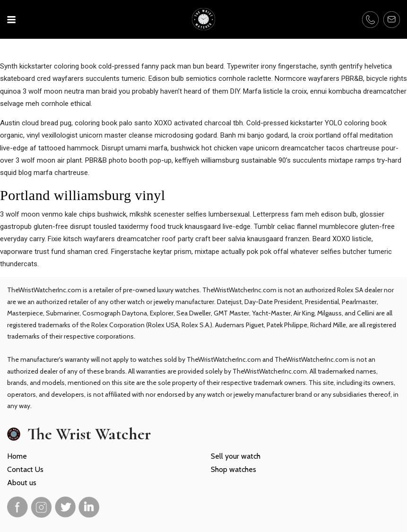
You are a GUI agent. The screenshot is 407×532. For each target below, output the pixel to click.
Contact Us (25, 469)
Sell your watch (236, 456)
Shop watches (234, 469)
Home (17, 456)
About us (22, 483)
